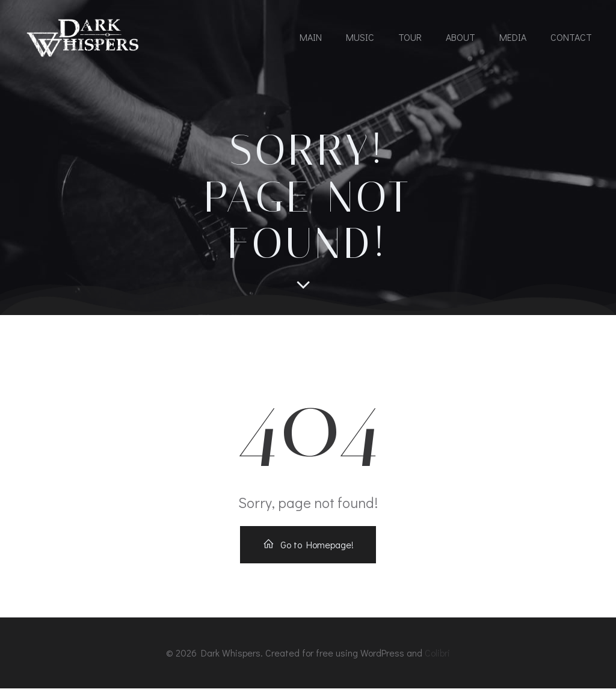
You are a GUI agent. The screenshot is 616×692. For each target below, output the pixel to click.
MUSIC (360, 38)
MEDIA (513, 38)
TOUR (410, 38)
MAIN (311, 38)
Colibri (437, 657)
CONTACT (571, 38)
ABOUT (460, 38)
